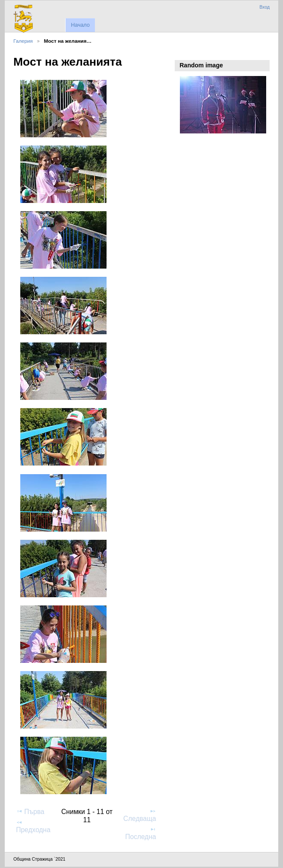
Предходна (33, 826)
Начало (80, 25)
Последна (141, 833)
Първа (30, 811)
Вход (264, 7)
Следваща (140, 815)
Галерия (23, 41)
